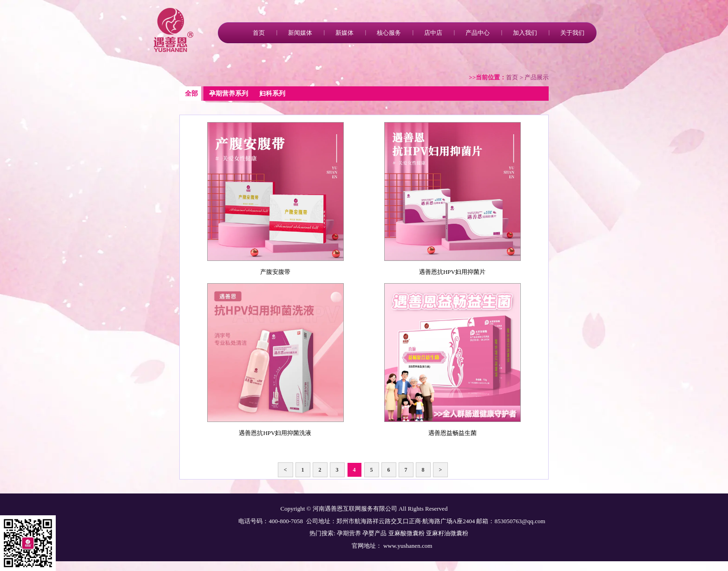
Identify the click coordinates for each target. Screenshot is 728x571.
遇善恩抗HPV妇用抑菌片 (452, 272)
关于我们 (572, 33)
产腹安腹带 (275, 272)
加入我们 (525, 33)
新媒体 (344, 33)
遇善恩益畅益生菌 (453, 433)
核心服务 (389, 33)
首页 (259, 33)
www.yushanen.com (407, 546)
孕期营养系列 (229, 94)
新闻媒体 (300, 33)
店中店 (433, 33)
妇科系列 (272, 94)
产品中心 (478, 33)
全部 (191, 94)
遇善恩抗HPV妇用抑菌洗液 (275, 433)
